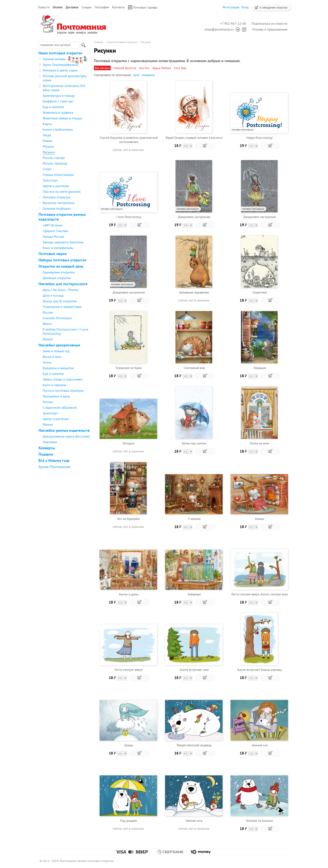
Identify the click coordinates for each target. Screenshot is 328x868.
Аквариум (194, 594)
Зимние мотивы (54, 59)
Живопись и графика (58, 112)
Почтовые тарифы (143, 7)
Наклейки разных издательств (64, 430)
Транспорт (50, 180)
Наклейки (50, 442)
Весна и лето (52, 357)
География (102, 7)
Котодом (129, 443)
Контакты (118, 7)
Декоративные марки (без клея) (66, 436)
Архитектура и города (59, 96)
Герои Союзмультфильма (60, 65)
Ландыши (260, 368)
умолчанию (123, 75)
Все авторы (102, 68)
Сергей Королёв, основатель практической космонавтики (129, 140)
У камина (194, 519)
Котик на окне (260, 443)
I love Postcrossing (129, 217)
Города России (53, 236)
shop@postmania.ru (219, 29)
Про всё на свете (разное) (61, 191)
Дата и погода (53, 295)
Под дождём (129, 821)
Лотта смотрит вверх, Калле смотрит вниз (260, 594)
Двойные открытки (57, 278)
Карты (47, 124)
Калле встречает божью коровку (260, 670)
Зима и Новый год (56, 351)
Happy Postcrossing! (260, 138)
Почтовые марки (53, 254)
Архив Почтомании (54, 467)
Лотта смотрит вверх (129, 670)
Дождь (129, 745)
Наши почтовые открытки (60, 53)
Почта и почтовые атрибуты (63, 391)
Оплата (58, 7)
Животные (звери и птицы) (62, 118)
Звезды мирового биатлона (63, 242)
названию (148, 75)
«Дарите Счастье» (56, 231)
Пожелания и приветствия (62, 307)
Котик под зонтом (194, 443)
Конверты (47, 448)
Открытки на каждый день (61, 266)
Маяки (47, 141)
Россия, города (54, 158)
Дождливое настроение (194, 217)
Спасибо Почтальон (57, 318)
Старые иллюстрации (58, 175)
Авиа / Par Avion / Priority (61, 290)
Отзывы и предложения (270, 29)
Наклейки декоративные (59, 345)
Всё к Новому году (54, 460)
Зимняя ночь (194, 821)
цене (136, 75)
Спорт (47, 169)
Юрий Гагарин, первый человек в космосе (194, 138)
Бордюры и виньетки (58, 368)
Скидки (86, 7)
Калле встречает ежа (194, 670)
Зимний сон (260, 745)
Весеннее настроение (59, 203)
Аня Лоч (144, 68)
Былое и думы (129, 594)
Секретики (260, 292)
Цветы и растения (56, 186)
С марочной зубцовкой (60, 407)
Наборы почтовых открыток (62, 260)
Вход (245, 7)
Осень (47, 362)
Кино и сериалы (55, 385)
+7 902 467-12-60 (233, 23)
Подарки (46, 454)
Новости (44, 7)
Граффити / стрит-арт (58, 101)
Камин (260, 519)
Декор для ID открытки (60, 301)
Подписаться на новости (269, 23)
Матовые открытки (57, 197)
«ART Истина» (53, 225)
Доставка (72, 7)
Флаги (47, 324)
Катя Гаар (180, 68)
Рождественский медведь (194, 745)
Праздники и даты (56, 396)
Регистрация (231, 7)
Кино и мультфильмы (58, 248)
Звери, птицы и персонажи (63, 379)
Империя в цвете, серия (60, 70)
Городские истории (129, 368)
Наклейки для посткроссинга (63, 284)
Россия (48, 312)
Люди (47, 135)
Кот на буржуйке (129, 519)
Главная (98, 42)
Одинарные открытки (59, 272)
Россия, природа (55, 163)
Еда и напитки (53, 107)
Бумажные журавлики (194, 292)
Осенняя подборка (57, 208)
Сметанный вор (194, 368)
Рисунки (49, 152)
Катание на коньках (260, 821)
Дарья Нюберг (162, 68)
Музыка (48, 146)
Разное (48, 339)
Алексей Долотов (125, 68)
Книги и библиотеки (58, 129)
